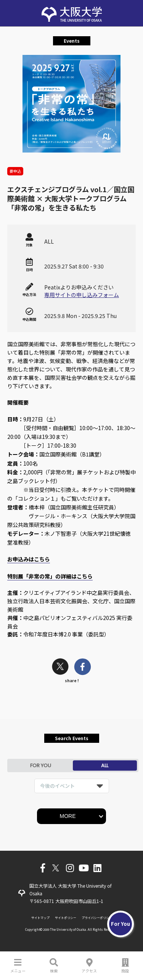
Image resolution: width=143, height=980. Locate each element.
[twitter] (60, 668)
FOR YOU (41, 766)
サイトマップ (40, 918)
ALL (105, 766)
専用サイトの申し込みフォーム (82, 295)
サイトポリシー (66, 918)
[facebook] (83, 668)
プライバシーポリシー (97, 918)
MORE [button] (68, 816)
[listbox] (72, 786)
